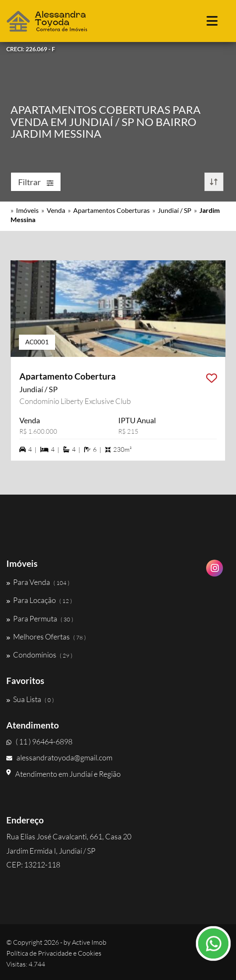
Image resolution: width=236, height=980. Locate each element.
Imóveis (27, 210)
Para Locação (39, 600)
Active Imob (89, 942)
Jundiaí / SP (175, 210)
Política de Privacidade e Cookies (54, 953)
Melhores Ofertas (46, 637)
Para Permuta (40, 618)
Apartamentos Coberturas (111, 210)
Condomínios (39, 655)
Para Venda (38, 582)
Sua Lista (30, 699)
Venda (56, 210)
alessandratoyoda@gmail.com (59, 757)
